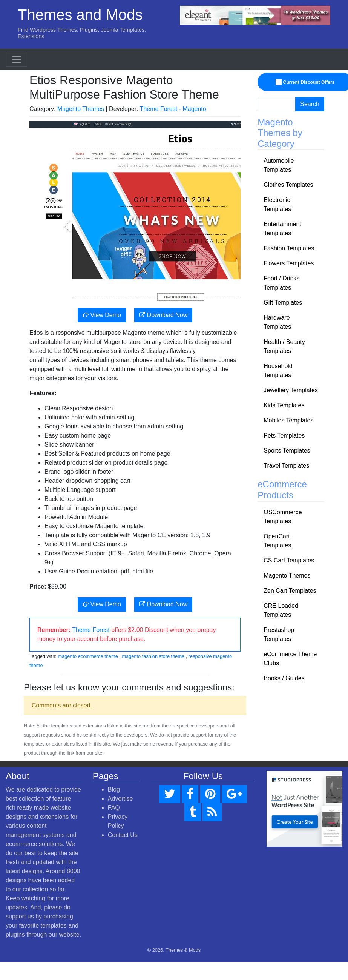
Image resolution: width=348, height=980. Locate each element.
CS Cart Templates (289, 560)
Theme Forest (91, 630)
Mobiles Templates (288, 420)
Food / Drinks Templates (281, 283)
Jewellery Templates (291, 390)
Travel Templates (286, 466)
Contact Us (123, 835)
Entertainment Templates (282, 229)
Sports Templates (287, 451)
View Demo (102, 315)
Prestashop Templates (279, 634)
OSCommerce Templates (283, 517)
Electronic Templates (277, 204)
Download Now (163, 315)
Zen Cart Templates (290, 591)
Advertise (120, 799)
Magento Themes (81, 109)
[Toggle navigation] (17, 59)
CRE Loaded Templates (281, 610)
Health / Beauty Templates (284, 346)
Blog (114, 790)
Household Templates (278, 371)
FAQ (114, 808)
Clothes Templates (288, 185)
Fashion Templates (289, 248)
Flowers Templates (289, 263)
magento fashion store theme (153, 656)
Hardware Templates (277, 322)
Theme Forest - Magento (173, 109)
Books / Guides (284, 678)
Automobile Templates (279, 165)
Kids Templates (284, 405)
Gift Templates (283, 303)
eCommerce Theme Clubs (290, 659)
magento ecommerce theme (88, 656)
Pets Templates (284, 435)
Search (310, 104)
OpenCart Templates (277, 541)
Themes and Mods (80, 15)
